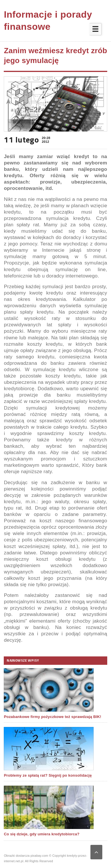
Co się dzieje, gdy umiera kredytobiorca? (42, 834)
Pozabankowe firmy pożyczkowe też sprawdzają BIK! (52, 717)
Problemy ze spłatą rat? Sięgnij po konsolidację (48, 775)
